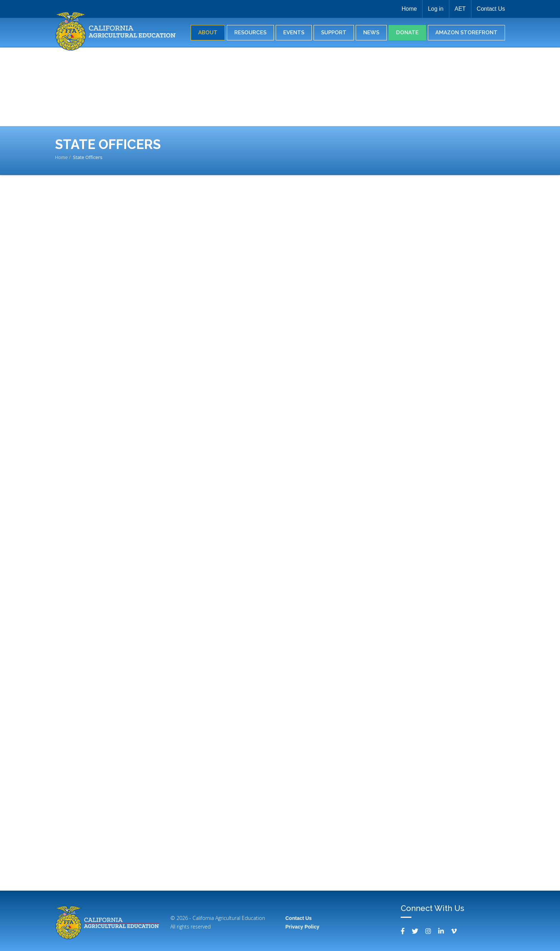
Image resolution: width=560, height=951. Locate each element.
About (208, 33)
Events (294, 33)
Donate (407, 33)
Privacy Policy (302, 927)
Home (409, 9)
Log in (436, 9)
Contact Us (491, 9)
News (371, 33)
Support (334, 33)
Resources (250, 33)
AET (460, 9)
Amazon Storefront (466, 33)
